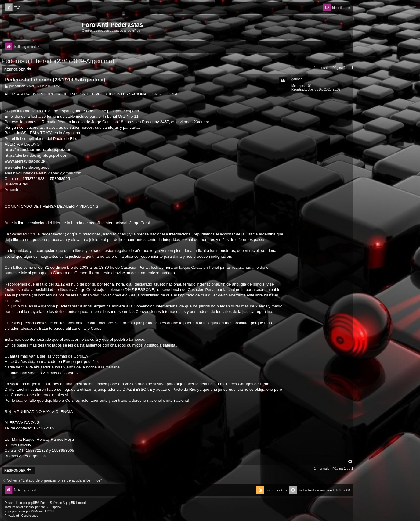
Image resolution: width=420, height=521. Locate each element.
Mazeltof (40, 511)
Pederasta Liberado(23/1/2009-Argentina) (58, 61)
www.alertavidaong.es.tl (27, 167)
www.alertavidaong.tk (25, 161)
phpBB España (51, 507)
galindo (297, 79)
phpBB (33, 503)
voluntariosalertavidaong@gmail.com (49, 173)
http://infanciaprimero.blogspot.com (38, 150)
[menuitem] (13, 8)
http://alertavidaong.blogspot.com (36, 155)
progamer (19, 511)
